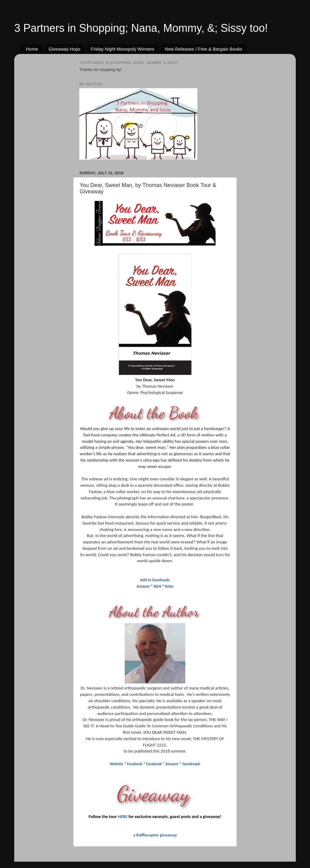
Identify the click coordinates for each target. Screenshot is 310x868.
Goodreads (191, 764)
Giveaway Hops (65, 49)
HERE (123, 816)
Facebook (135, 764)
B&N (158, 586)
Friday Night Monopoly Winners (122, 49)
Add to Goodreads (155, 580)
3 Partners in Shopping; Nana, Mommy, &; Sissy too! (141, 28)
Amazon (143, 586)
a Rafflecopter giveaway (155, 835)
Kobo (169, 586)
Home (32, 49)
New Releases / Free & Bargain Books (203, 49)
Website (117, 764)
